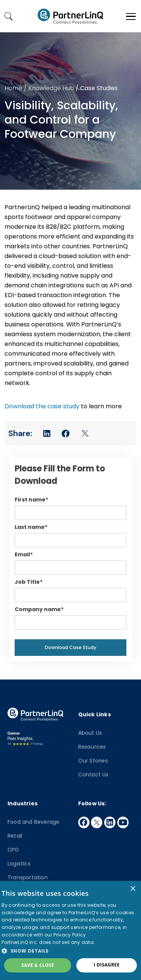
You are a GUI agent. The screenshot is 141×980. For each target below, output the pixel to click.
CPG (13, 850)
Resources (92, 747)
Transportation (28, 877)
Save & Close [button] (38, 965)
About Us (90, 733)
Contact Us (93, 775)
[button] (70, 951)
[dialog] (70, 930)
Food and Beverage (33, 822)
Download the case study (42, 406)
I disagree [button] (107, 965)
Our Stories (93, 761)
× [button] (133, 889)
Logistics (19, 864)
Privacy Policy (70, 935)
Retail (15, 836)
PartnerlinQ (70, 16)
